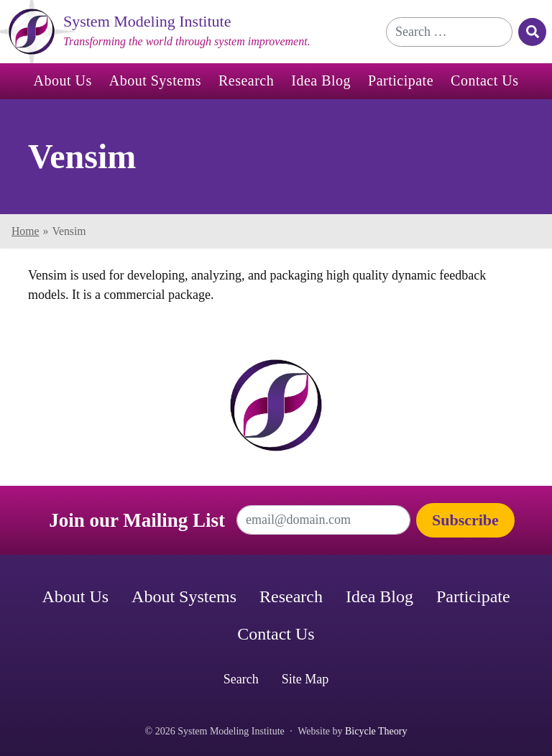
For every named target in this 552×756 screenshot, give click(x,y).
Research (246, 80)
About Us (63, 80)
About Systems (155, 80)
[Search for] (449, 32)
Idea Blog (321, 80)
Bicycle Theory (376, 731)
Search (241, 679)
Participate (401, 80)
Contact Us (484, 80)
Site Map (305, 679)
